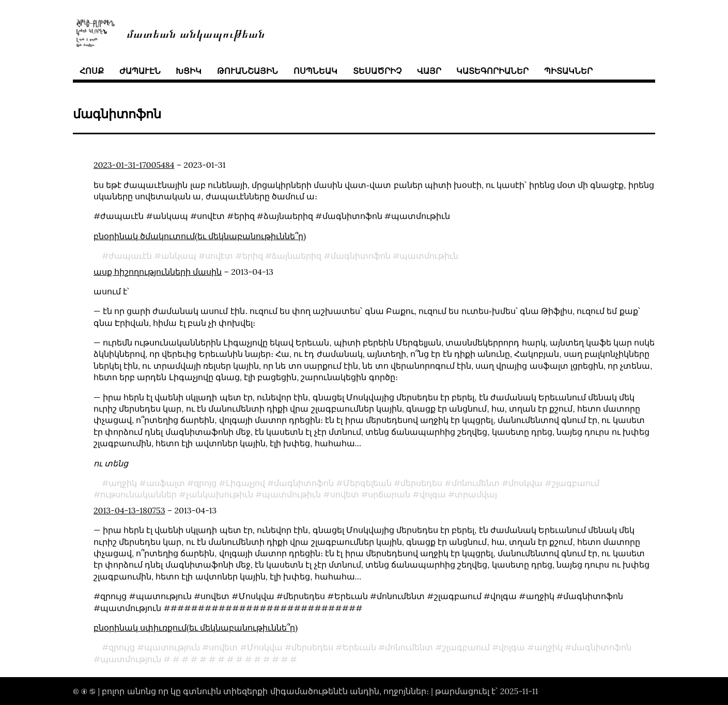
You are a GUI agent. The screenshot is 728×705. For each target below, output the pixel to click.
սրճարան (389, 494)
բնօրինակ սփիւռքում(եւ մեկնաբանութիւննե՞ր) (196, 628)
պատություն (172, 647)
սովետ (345, 494)
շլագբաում (576, 483)
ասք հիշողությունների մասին (158, 272)
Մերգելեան (367, 483)
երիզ (253, 256)
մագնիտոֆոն (361, 256)
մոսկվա (525, 483)
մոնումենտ (476, 483)
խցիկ (189, 71)
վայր (429, 71)
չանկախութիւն (220, 494)
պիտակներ (568, 71)
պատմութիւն (429, 256)
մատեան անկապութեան (196, 33)
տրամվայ (476, 494)
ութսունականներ (138, 494)
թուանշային (247, 71)
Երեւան (359, 647)
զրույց (122, 647)
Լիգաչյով (245, 483)
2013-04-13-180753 (129, 510)
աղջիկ (123, 483)
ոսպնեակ (315, 71)
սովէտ (219, 256)
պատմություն (131, 659)
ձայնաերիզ (297, 256)
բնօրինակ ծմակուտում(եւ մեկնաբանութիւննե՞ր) (200, 236)
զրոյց (205, 483)
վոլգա (433, 494)
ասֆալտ (166, 483)
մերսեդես (421, 483)
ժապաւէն (140, 71)
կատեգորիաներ (492, 71)
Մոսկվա (265, 647)
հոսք (92, 71)
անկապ (179, 256)
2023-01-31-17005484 (134, 165)
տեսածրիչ (377, 71)
